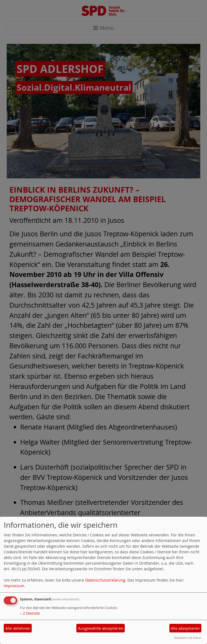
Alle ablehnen (18, 628)
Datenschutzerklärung (105, 580)
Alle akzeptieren (185, 628)
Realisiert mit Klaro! (188, 638)
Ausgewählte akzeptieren (101, 628)
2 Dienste (30, 613)
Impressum (14, 586)
